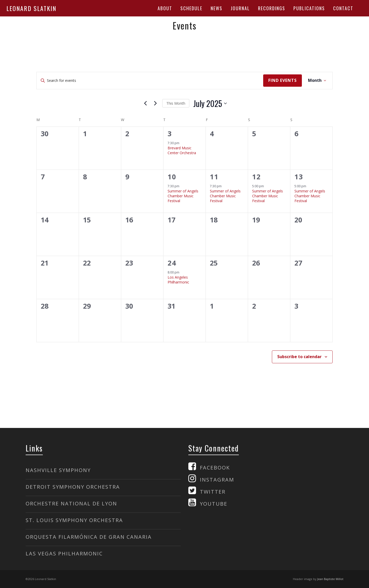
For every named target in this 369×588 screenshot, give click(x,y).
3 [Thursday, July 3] (170, 134)
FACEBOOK (215, 468)
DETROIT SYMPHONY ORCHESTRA (73, 487)
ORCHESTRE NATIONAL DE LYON (71, 503)
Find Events (283, 80)
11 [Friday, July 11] (214, 177)
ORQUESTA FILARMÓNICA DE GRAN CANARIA (89, 537)
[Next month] (155, 103)
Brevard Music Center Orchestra (182, 150)
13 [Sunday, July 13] (299, 177)
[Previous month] (145, 103)
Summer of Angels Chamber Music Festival (183, 196)
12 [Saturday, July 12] (257, 177)
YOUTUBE (214, 504)
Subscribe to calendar (299, 357)
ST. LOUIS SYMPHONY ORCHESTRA (74, 520)
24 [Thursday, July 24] (172, 263)
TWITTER (213, 492)
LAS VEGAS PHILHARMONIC (64, 553)
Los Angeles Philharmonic (178, 280)
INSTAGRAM (217, 480)
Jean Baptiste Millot (330, 579)
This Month (176, 103)
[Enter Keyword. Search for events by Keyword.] (150, 81)
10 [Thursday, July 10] (172, 177)
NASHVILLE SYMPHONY (58, 470)
